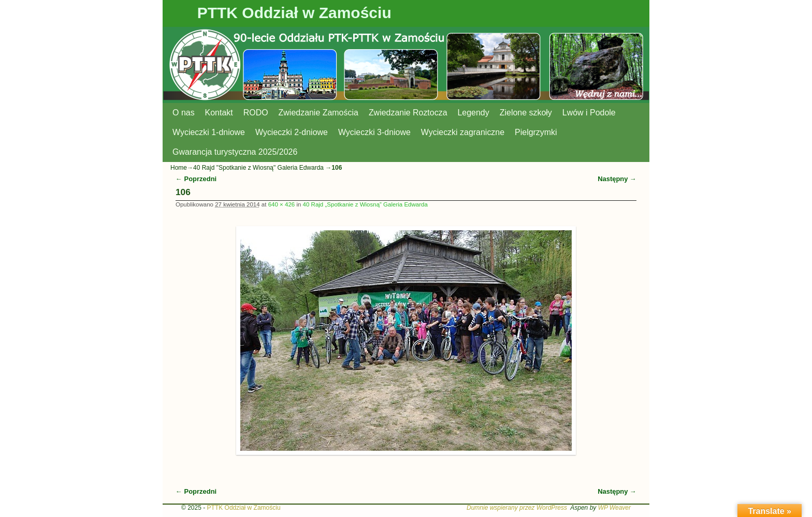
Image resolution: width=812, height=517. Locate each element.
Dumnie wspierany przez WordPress (517, 508)
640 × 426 (282, 204)
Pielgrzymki (536, 132)
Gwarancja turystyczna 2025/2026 (235, 152)
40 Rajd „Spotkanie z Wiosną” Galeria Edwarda (365, 204)
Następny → (617, 179)
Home (179, 168)
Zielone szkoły (526, 113)
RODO (256, 113)
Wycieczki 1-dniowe (209, 132)
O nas (184, 113)
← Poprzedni (196, 179)
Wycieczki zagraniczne (463, 132)
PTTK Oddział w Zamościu (294, 13)
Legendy (474, 113)
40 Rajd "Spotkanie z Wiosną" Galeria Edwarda (258, 168)
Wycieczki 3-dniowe (374, 132)
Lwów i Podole (589, 113)
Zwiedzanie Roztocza (408, 113)
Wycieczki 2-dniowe (292, 132)
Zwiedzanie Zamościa (318, 113)
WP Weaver (614, 508)
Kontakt (219, 113)
